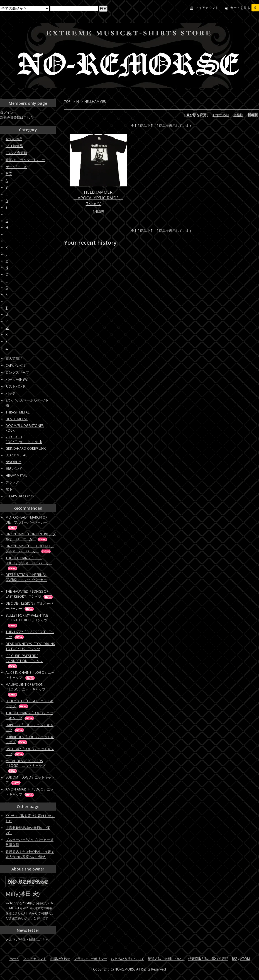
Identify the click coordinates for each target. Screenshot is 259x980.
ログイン (7, 112)
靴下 (9, 489)
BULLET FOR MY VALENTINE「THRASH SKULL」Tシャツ (27, 620)
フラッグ (12, 482)
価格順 (238, 115)
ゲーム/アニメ (16, 167)
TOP (67, 102)
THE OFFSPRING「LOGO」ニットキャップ (29, 715)
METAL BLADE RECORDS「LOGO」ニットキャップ (25, 766)
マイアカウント (207, 8)
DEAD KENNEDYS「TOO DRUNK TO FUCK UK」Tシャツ (30, 646)
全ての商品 (14, 139)
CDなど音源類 (16, 153)
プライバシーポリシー (91, 959)
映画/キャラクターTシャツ (25, 160)
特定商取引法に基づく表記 (208, 959)
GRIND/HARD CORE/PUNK (26, 448)
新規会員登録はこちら (17, 117)
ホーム (14, 959)
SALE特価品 (14, 146)
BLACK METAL (16, 455)
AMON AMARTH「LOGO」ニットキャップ (30, 792)
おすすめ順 (221, 115)
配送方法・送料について (166, 959)
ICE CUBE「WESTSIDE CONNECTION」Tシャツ (24, 661)
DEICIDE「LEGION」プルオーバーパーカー (29, 606)
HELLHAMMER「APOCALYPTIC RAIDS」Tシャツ (98, 198)
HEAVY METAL (16, 476)
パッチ (11, 393)
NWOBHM (14, 462)
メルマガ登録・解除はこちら (27, 939)
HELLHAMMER (95, 102)
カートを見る (245, 8)
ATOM (245, 959)
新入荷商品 (14, 358)
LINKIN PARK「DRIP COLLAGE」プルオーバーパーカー (30, 549)
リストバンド (16, 386)
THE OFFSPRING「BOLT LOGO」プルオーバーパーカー (29, 563)
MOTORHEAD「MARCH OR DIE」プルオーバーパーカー (26, 522)
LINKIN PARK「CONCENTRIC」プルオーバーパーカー (31, 537)
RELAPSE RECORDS (20, 496)
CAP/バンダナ (16, 365)
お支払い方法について (128, 959)
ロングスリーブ (17, 372)
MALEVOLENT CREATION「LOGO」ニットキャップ (25, 689)
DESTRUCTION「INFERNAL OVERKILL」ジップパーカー (26, 579)
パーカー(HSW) (17, 379)
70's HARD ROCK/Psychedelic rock (24, 439)
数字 (9, 174)
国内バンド (14, 469)
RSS (235, 959)
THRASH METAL (18, 412)
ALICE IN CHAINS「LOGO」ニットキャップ (30, 675)
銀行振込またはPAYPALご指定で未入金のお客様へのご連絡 (30, 854)
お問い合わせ (60, 959)
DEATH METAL (17, 419)
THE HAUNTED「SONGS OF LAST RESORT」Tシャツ (30, 594)
